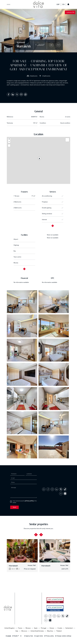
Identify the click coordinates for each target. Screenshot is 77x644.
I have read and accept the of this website (25, 502)
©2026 (9, 636)
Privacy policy (50, 636)
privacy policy (29, 501)
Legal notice (39, 636)
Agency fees (29, 636)
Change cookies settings (64, 636)
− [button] (9, 142)
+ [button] (9, 139)
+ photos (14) (70, 12)
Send (14, 507)
